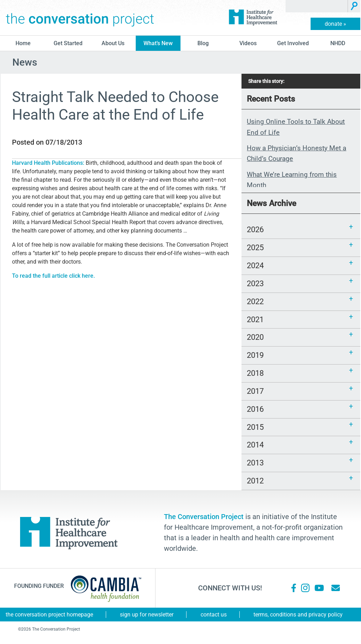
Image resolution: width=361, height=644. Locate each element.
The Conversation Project (80, 18)
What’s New (158, 43)
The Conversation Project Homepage (49, 615)
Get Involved (293, 43)
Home (23, 43)
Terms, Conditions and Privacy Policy (298, 615)
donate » (335, 24)
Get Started (68, 43)
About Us (113, 43)
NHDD (338, 43)
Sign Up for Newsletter (147, 615)
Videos (248, 43)
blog (203, 43)
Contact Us (214, 615)
